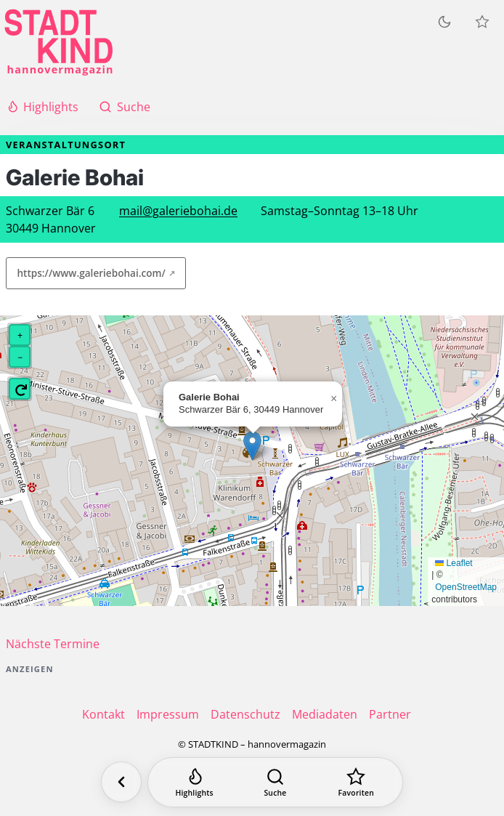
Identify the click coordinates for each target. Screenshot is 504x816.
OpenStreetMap (466, 587)
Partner (390, 714)
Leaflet (454, 563)
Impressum (168, 714)
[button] (252, 446)
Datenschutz (245, 714)
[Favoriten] (356, 782)
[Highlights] (194, 782)
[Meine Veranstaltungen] (482, 22)
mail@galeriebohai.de (178, 211)
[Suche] (275, 782)
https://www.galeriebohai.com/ (91, 273)
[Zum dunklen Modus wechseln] (444, 22)
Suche (124, 107)
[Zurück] (121, 782)
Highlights (42, 107)
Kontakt (103, 714)
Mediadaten (325, 714)
